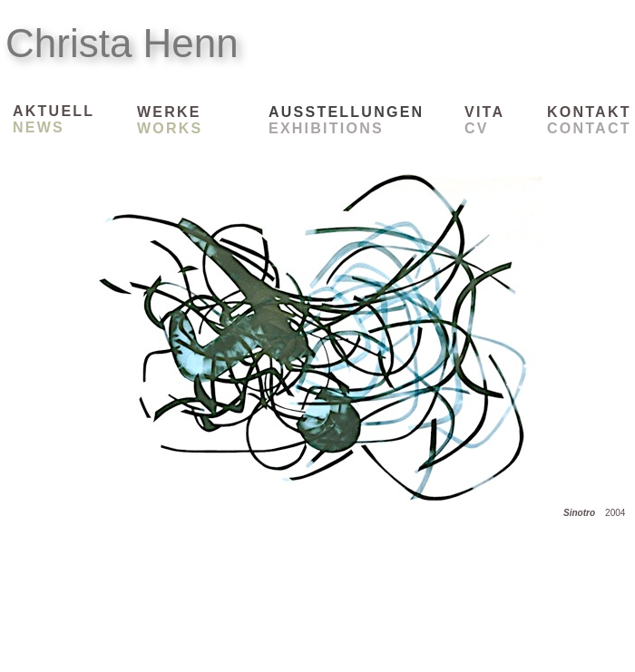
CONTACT (589, 128)
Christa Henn (122, 43)
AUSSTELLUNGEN (346, 112)
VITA (484, 112)
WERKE (169, 112)
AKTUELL (54, 111)
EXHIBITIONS (326, 128)
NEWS (39, 127)
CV (477, 128)
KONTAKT (589, 112)
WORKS (170, 128)
